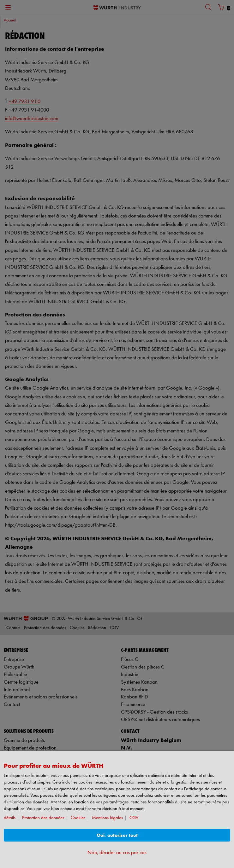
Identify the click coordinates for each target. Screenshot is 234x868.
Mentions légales (107, 818)
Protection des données (43, 818)
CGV (134, 818)
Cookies (78, 818)
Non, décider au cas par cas (117, 853)
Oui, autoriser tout (117, 835)
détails (10, 818)
